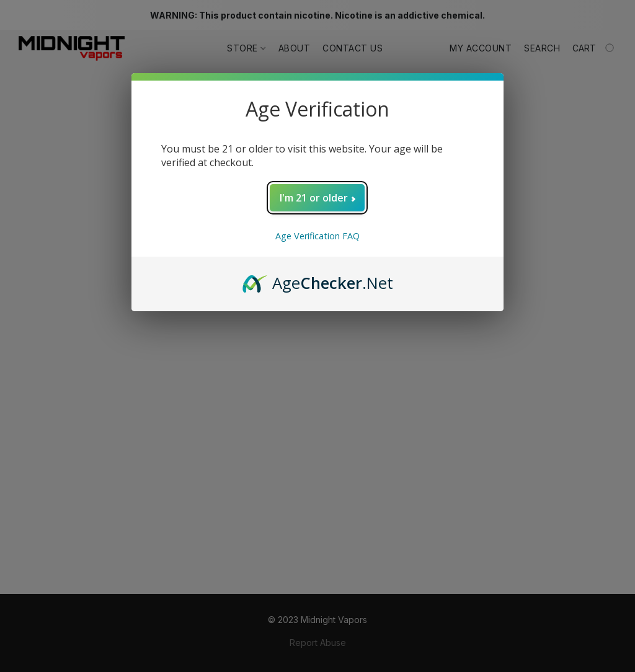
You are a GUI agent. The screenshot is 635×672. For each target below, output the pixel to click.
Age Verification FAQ (317, 236)
